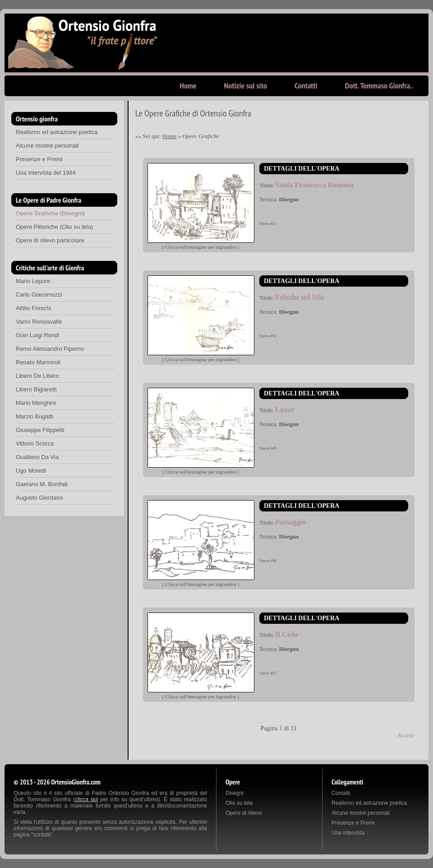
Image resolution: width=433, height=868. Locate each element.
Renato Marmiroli (38, 362)
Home (188, 86)
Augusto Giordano (39, 498)
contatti (42, 835)
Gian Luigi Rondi (37, 335)
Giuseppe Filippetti (40, 430)
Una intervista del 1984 (46, 173)
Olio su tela (239, 803)
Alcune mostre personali (47, 146)
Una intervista (348, 833)
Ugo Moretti (31, 471)
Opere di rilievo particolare (50, 240)
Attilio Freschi (33, 308)
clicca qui (86, 799)
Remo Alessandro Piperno (50, 349)
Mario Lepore (33, 281)
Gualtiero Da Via (37, 457)
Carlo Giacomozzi (39, 295)
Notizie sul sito (246, 86)
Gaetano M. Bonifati (42, 484)
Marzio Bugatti (35, 416)
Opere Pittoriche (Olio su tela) (54, 227)
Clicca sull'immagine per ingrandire (200, 247)
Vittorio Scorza (35, 443)
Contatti (306, 86)
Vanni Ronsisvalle (39, 322)
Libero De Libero (37, 376)
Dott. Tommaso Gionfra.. (379, 86)
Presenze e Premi (39, 159)
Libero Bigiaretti (36, 389)
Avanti (405, 736)
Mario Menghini (36, 403)
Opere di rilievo (244, 813)
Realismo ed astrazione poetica (57, 132)
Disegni (235, 793)
